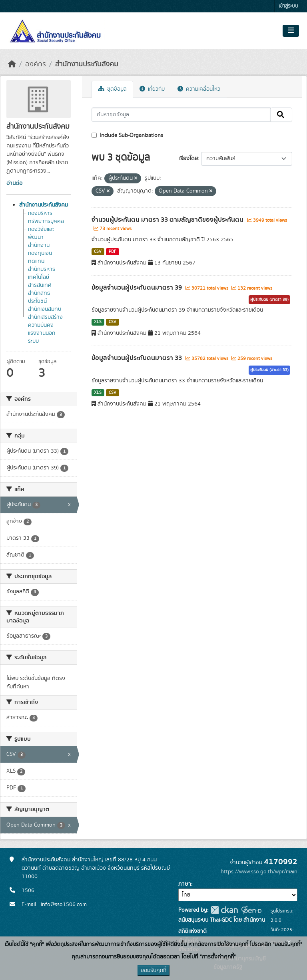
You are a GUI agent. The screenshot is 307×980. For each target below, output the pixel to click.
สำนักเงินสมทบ (45, 309)
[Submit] (281, 115)
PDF (113, 252)
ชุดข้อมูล (112, 89)
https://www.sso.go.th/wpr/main (259, 872)
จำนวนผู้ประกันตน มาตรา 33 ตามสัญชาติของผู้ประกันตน (168, 220)
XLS (98, 322)
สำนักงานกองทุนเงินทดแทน (40, 253)
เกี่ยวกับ (152, 89)
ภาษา (185, 884)
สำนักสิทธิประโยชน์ (39, 297)
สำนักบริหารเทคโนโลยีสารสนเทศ (42, 277)
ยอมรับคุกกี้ (153, 970)
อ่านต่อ (14, 183)
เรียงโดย (188, 159)
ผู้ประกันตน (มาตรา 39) (269, 300)
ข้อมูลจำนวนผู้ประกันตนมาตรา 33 (138, 358)
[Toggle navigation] (291, 31)
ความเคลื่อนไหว (199, 89)
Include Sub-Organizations (127, 135)
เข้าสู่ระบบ (288, 6)
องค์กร (36, 64)
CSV (98, 252)
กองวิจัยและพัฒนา (41, 233)
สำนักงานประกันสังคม (87, 64)
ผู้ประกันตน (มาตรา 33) (269, 370)
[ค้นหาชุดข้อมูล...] (181, 115)
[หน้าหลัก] (12, 64)
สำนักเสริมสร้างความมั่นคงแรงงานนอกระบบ (45, 329)
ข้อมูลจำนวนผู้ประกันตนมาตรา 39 (138, 288)
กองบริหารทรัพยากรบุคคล (46, 217)
